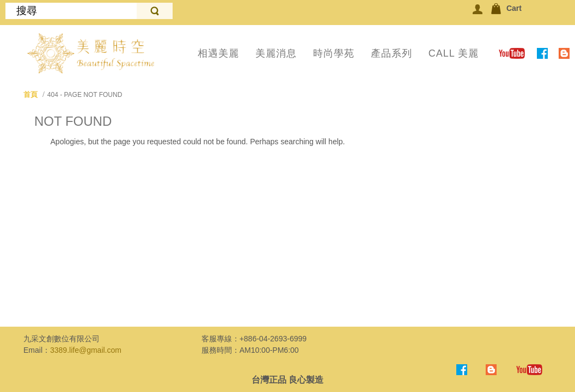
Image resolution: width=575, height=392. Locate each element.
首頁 (30, 94)
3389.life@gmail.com (86, 350)
